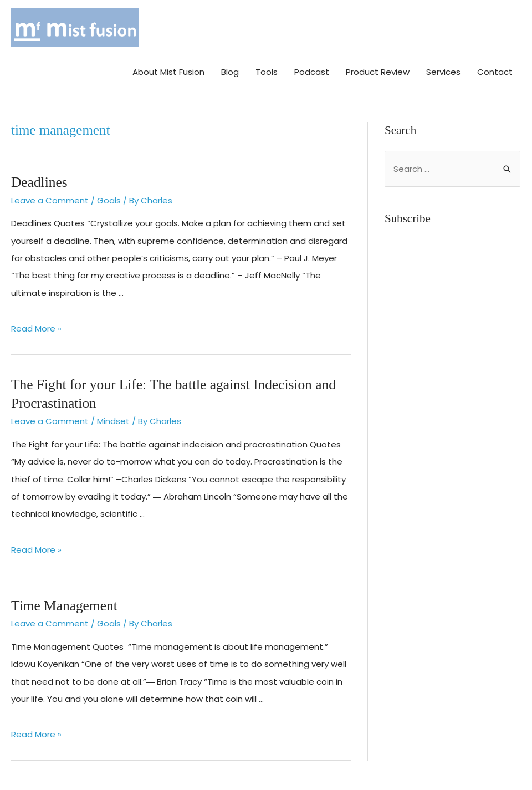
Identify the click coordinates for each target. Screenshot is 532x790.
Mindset (113, 418)
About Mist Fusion (168, 70)
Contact (495, 70)
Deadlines (39, 180)
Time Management (63, 602)
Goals (109, 198)
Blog (230, 70)
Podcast (312, 70)
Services (443, 70)
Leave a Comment (50, 198)
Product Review (378, 70)
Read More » (36, 327)
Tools (267, 70)
